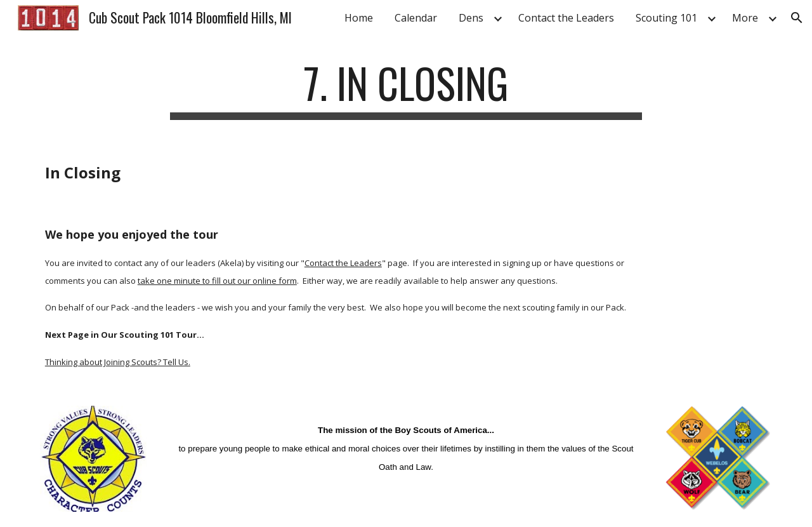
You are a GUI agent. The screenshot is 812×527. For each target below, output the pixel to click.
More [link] (745, 18)
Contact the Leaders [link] (566, 18)
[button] (797, 18)
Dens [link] (471, 18)
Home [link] (359, 18)
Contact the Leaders (343, 263)
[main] (406, 89)
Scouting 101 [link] (666, 18)
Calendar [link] (416, 18)
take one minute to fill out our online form (217, 281)
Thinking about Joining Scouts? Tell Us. (118, 362)
